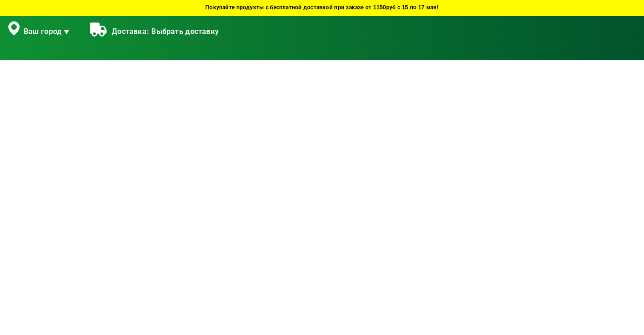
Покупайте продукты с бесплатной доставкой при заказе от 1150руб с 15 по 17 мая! (322, 8)
